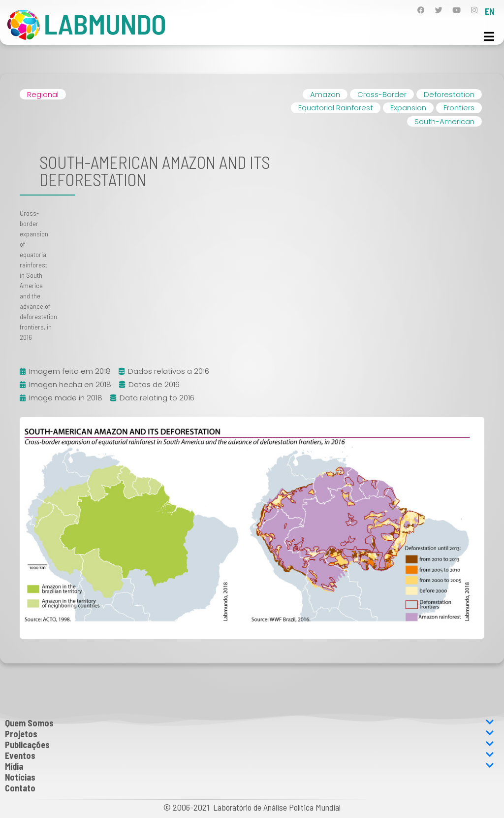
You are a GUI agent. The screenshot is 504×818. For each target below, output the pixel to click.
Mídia (250, 766)
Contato (20, 788)
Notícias (20, 777)
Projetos (250, 734)
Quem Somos (250, 723)
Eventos (250, 755)
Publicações (250, 745)
